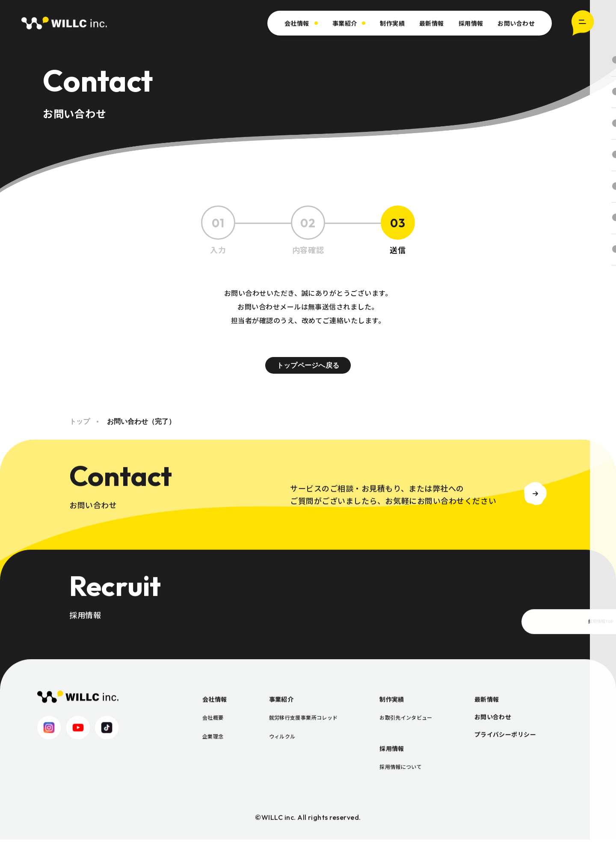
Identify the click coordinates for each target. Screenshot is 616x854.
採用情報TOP (488, 640)
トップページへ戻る (308, 366)
